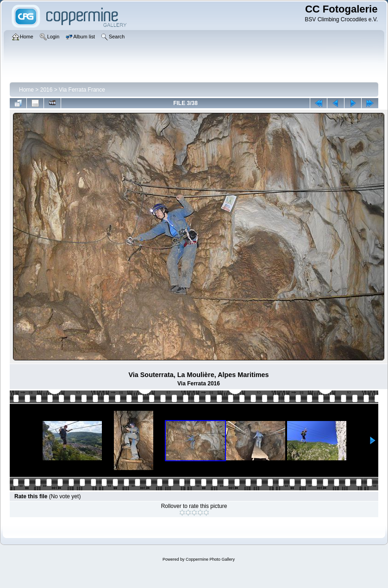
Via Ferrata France (82, 90)
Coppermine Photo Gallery (210, 559)
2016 (47, 90)
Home (26, 90)
